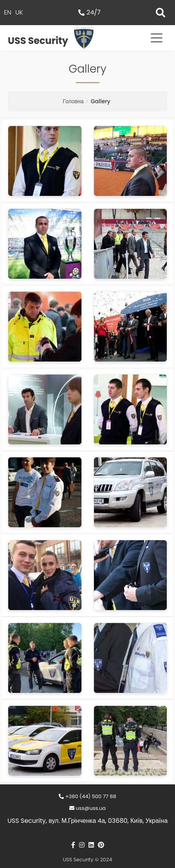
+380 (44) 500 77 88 (87, 796)
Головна (73, 101)
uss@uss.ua (87, 808)
